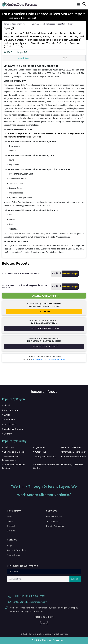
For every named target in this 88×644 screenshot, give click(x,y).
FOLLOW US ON (44, 617)
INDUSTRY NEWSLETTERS (22, 566)
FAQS (9, 546)
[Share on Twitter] (12, 28)
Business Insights (54, 517)
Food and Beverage (20, 24)
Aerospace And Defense (73, 457)
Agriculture (39, 447)
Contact (11, 526)
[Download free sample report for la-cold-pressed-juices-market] (44, 296)
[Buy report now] (44, 312)
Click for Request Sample (47, 640)
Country (7, 434)
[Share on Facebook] (6, 28)
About (10, 517)
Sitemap (11, 531)
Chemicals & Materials (14, 452)
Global (6, 405)
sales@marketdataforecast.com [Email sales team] (49, 359)
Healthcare (8, 447)
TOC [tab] (65, 58)
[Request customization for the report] (44, 328)
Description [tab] (23, 58)
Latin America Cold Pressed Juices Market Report (53, 24)
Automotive (40, 452)
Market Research (54, 521)
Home (6, 24)
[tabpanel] (44, 159)
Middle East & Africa (13, 429)
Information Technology (73, 452)
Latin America (10, 424)
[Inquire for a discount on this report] (44, 346)
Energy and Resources (45, 457)
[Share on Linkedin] (9, 28)
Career (10, 521)
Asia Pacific (8, 420)
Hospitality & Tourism (72, 465)
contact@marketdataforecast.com (27, 602)
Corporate (14, 511)
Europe (6, 415)
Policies (12, 540)
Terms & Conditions (17, 550)
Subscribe (75, 579)
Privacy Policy (13, 555)
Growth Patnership (55, 526)
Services (52, 511)
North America (10, 410)
